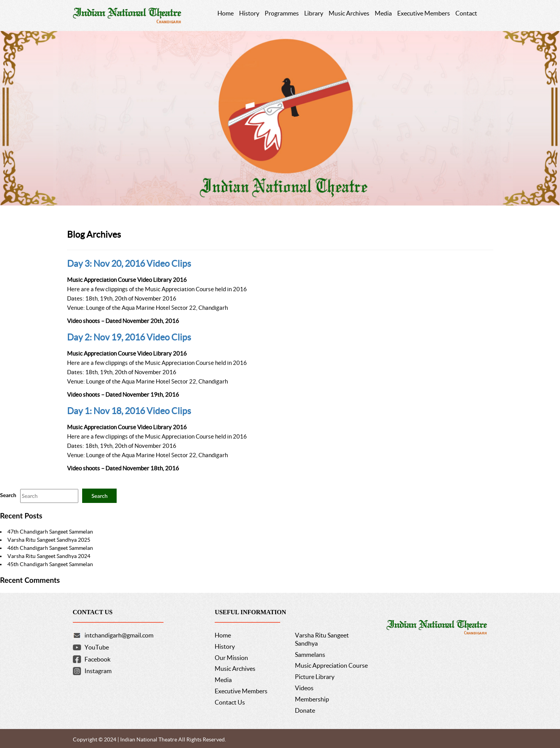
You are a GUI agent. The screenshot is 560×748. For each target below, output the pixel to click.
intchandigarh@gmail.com (119, 635)
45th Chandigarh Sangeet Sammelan (50, 564)
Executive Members (241, 691)
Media (223, 680)
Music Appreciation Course (331, 665)
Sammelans (310, 655)
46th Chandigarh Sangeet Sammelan (50, 548)
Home (223, 635)
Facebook (97, 659)
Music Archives (235, 669)
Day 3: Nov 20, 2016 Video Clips (129, 264)
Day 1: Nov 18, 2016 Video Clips (129, 411)
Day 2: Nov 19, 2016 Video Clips (129, 337)
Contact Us (230, 702)
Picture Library (315, 677)
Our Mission (231, 658)
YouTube (97, 647)
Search (8, 495)
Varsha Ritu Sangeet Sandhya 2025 (49, 540)
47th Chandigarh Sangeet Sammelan (50, 532)
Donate (305, 710)
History (225, 646)
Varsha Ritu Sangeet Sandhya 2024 (49, 556)
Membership (312, 699)
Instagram (98, 671)
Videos (304, 688)
